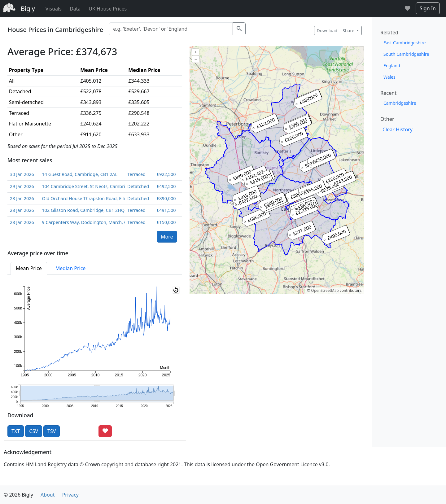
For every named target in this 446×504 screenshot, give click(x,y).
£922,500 (166, 174)
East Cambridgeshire (404, 43)
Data (75, 9)
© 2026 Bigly (18, 495)
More (167, 237)
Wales (389, 77)
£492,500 (166, 186)
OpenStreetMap (325, 290)
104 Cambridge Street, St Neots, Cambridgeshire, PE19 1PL (82, 186)
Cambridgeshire (400, 103)
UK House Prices (108, 9)
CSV (34, 431)
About (48, 495)
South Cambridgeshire (406, 54)
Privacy (70, 495)
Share (349, 31)
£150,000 (166, 222)
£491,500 (166, 210)
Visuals (54, 9)
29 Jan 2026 (22, 186)
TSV (52, 431)
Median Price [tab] (71, 268)
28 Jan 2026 (22, 198)
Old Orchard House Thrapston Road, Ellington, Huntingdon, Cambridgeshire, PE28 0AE (82, 198)
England (392, 66)
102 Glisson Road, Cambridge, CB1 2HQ (82, 210)
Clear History (398, 129)
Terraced (136, 174)
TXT (16, 431)
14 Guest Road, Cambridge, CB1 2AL (80, 174)
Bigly (28, 9)
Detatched (138, 186)
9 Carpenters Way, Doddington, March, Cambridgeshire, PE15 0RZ (82, 222)
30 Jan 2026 (22, 174)
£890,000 (166, 198)
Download (327, 31)
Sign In (428, 8)
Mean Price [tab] (29, 268)
